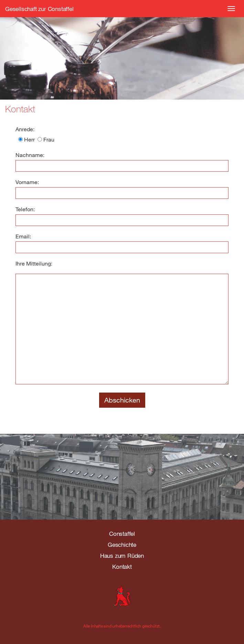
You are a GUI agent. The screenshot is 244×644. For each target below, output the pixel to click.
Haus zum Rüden (122, 556)
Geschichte (122, 545)
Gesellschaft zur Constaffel (39, 9)
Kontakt (122, 567)
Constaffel (122, 534)
